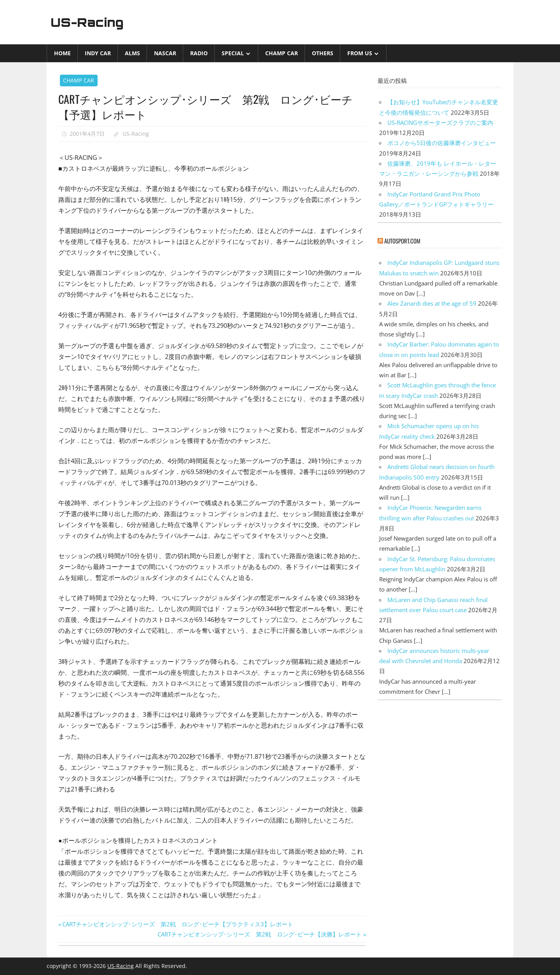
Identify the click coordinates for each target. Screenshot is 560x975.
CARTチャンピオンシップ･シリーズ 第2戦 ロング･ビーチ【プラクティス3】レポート (178, 924)
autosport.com (402, 241)
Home (62, 53)
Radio (199, 53)
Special (233, 53)
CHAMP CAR (282, 53)
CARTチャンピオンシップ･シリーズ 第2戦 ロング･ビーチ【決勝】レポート (260, 934)
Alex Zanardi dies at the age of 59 (432, 303)
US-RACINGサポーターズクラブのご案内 (440, 123)
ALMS (132, 53)
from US (360, 53)
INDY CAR (98, 53)
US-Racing (89, 22)
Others (323, 53)
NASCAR (165, 53)
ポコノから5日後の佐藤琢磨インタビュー (442, 143)
